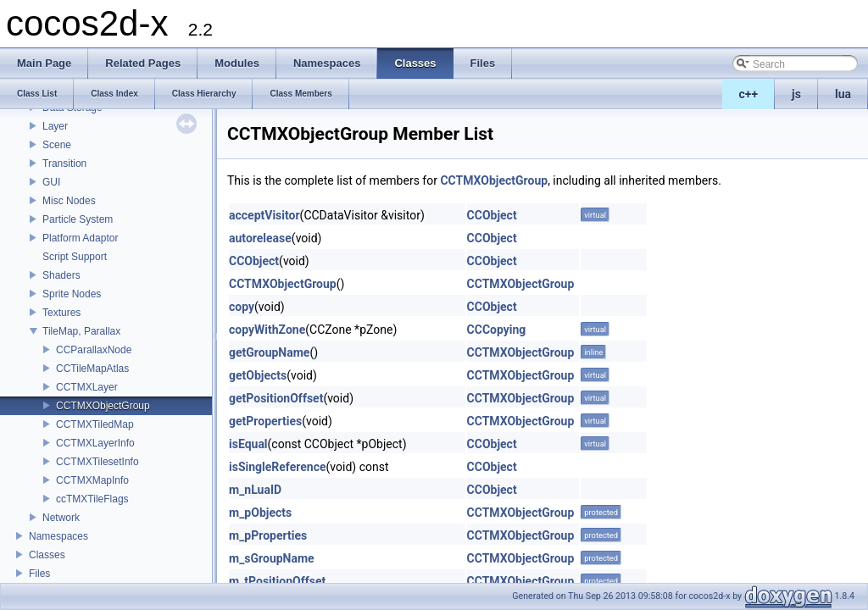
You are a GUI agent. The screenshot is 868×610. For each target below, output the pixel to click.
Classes (47, 555)
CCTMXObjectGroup (103, 406)
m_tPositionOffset (277, 581)
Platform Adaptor (80, 238)
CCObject (492, 215)
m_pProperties (268, 535)
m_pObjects (260, 513)
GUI (51, 182)
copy (242, 307)
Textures (61, 313)
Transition (64, 164)
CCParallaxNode (94, 350)
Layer (55, 126)
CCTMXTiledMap (95, 424)
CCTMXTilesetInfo (97, 462)
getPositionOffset (276, 398)
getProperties (265, 421)
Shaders (61, 275)
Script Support (75, 257)
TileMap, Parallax (81, 331)
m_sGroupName (272, 558)
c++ (749, 94)
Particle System (78, 219)
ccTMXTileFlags (92, 499)
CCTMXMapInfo (92, 480)
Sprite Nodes (72, 294)
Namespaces (58, 536)
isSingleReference (278, 467)
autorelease (260, 238)
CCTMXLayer (87, 387)
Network (61, 518)
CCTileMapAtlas (92, 369)
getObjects (258, 375)
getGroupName (269, 352)
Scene (57, 145)
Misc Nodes (69, 201)
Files (39, 574)
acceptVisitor (264, 215)
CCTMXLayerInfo (95, 443)
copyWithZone (267, 330)
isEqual (248, 444)
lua (843, 94)
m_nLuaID (255, 490)
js (796, 94)
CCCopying (497, 330)
